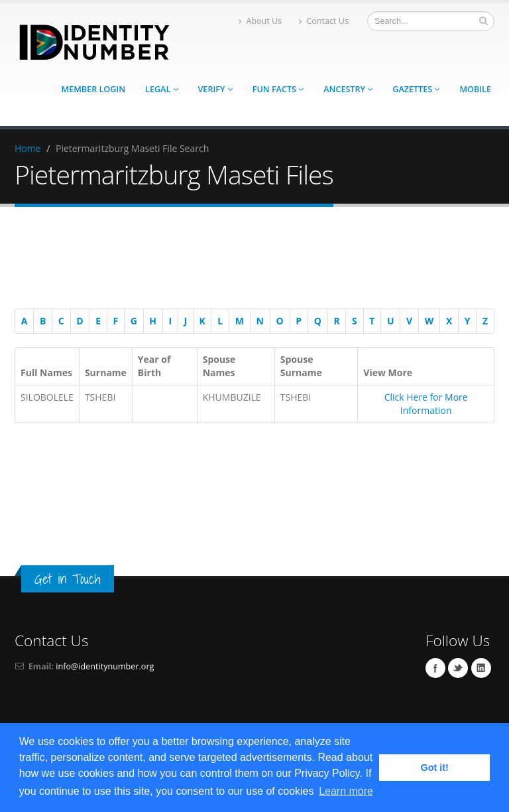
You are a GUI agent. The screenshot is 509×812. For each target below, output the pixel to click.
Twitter (458, 668)
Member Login (93, 89)
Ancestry (348, 89)
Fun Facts (278, 89)
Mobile (475, 89)
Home (28, 148)
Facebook (435, 668)
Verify (215, 89)
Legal (161, 89)
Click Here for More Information (426, 404)
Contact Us (324, 21)
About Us (260, 21)
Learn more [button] (346, 791)
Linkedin (481, 668)
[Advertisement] (248, 260)
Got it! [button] (435, 768)
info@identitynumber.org (105, 666)
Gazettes (416, 89)
